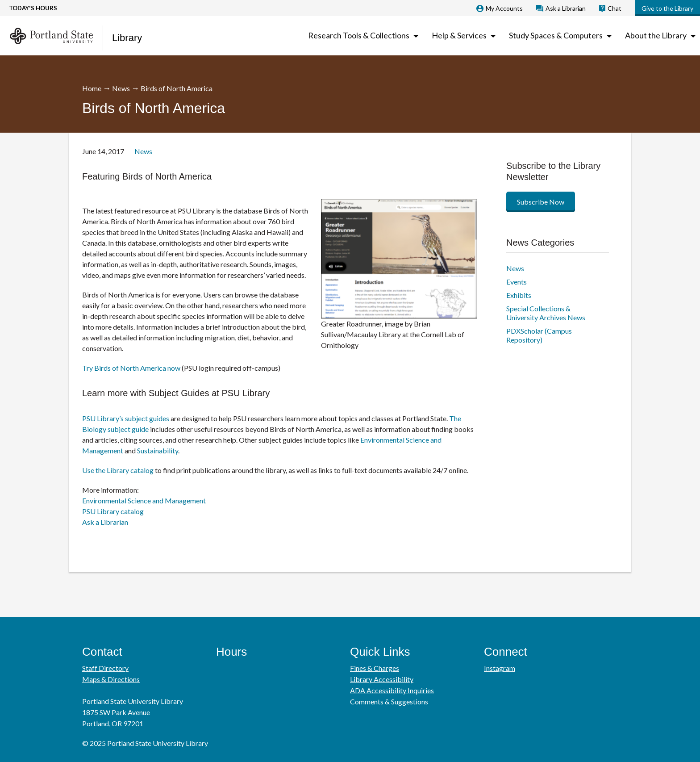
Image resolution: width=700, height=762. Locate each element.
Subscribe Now (541, 202)
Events (517, 282)
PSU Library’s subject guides (126, 418)
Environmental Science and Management (144, 500)
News (121, 88)
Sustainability (158, 450)
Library (127, 38)
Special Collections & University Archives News (546, 313)
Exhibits (519, 295)
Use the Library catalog (118, 470)
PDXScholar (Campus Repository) (539, 335)
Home (92, 88)
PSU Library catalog (113, 511)
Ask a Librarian (105, 522)
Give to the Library (667, 8)
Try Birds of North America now (131, 368)
